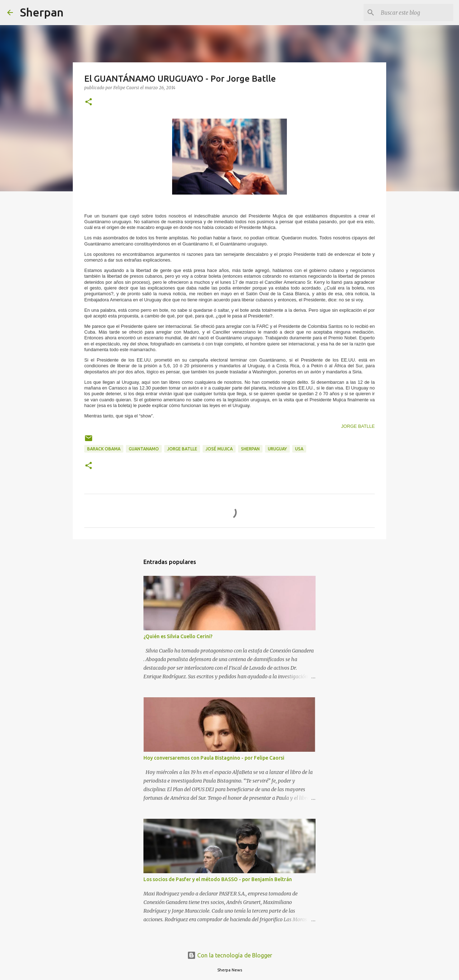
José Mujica (219, 449)
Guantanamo (144, 449)
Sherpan (42, 12)
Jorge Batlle (182, 449)
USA (299, 449)
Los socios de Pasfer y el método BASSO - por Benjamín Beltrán (218, 879)
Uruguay (277, 449)
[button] (89, 102)
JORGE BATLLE (358, 426)
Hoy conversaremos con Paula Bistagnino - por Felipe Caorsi (214, 758)
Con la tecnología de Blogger (230, 955)
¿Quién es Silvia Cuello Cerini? (178, 636)
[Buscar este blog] (416, 13)
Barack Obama (104, 449)
